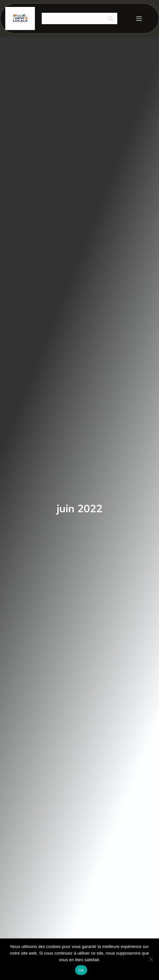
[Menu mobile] (139, 18)
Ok (81, 970)
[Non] (151, 959)
